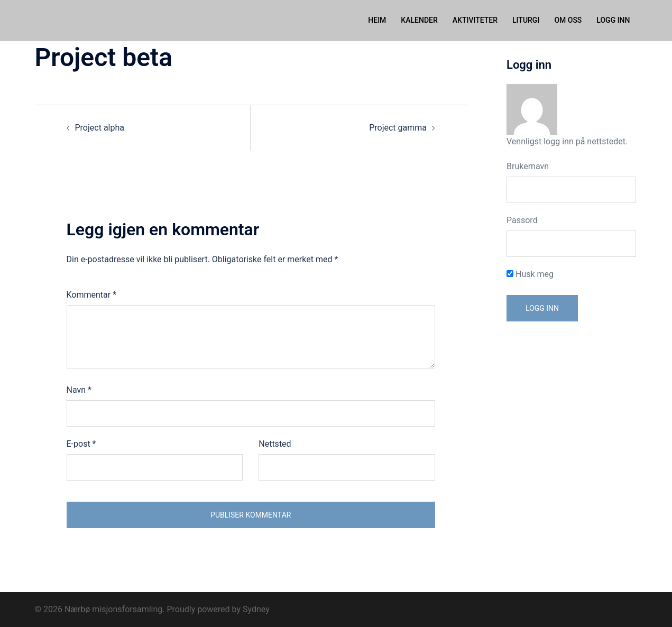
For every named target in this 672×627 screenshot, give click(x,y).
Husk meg (530, 274)
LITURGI (526, 20)
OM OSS (568, 20)
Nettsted (275, 443)
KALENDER (419, 20)
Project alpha (100, 127)
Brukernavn (528, 166)
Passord (522, 220)
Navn (79, 389)
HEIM (377, 20)
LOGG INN (613, 20)
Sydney (256, 609)
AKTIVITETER (475, 20)
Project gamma (398, 127)
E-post (81, 443)
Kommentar (92, 294)
